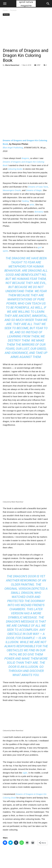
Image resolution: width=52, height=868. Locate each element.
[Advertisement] (26, 32)
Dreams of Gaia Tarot (38, 187)
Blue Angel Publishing (13, 148)
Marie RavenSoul (12, 65)
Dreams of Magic (34, 190)
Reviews (13, 10)
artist (32, 205)
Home (5, 10)
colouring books (15, 169)
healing (25, 201)
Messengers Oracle (12, 190)
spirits (5, 251)
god (40, 247)
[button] (48, 4)
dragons (25, 158)
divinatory (39, 212)
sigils (25, 773)
